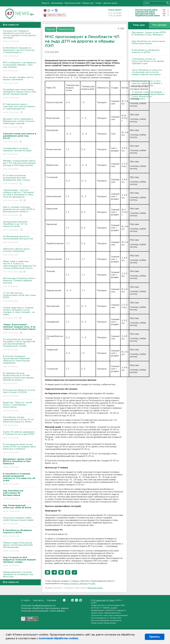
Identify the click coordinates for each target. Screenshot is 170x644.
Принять (155, 637)
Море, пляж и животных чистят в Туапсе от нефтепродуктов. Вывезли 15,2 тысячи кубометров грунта (20, 267)
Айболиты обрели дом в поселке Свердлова (20, 252)
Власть (46, 3)
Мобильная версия (45, 10)
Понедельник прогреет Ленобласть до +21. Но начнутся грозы (20, 226)
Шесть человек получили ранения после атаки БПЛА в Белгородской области (20, 211)
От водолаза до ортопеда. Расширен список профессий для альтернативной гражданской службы (20, 345)
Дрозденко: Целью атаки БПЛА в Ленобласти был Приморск (149, 34)
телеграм (52, 10)
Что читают (160, 25)
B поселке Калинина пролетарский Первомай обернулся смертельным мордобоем (20, 362)
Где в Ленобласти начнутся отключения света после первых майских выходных (147, 72)
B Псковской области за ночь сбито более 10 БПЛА (20, 393)
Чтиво (98, 3)
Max (81, 600)
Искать (168, 3)
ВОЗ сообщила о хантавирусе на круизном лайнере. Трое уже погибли (20, 67)
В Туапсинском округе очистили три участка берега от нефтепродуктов (20, 108)
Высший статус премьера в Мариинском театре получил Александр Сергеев (20, 123)
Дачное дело (110, 3)
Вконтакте (64, 600)
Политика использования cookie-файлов (43, 611)
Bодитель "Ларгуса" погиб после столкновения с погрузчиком (20, 407)
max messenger (56, 10)
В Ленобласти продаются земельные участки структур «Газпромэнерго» (20, 52)
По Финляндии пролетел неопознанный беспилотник (20, 240)
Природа (51, 30)
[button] (48, 572)
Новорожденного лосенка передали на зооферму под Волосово (20, 576)
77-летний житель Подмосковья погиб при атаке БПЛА (20, 297)
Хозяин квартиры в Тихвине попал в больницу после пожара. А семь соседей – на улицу (20, 313)
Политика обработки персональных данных (45, 608)
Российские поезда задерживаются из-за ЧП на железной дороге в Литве (20, 421)
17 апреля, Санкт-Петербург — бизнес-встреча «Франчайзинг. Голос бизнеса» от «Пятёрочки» (148, 95)
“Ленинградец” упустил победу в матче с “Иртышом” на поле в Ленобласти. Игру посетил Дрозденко (20, 196)
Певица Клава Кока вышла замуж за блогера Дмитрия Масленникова (20, 547)
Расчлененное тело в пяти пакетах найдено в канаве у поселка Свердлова (147, 83)
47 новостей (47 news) (104, 600)
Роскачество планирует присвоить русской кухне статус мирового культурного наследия (20, 36)
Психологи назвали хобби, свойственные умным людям (20, 521)
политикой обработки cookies (58, 639)
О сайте (25, 600)
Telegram (77, 600)
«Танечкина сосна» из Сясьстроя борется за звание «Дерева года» (148, 61)
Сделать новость (56, 15)
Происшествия (72, 3)
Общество (88, 3)
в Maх (93, 584)
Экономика (57, 3)
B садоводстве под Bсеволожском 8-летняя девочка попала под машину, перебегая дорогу (20, 379)
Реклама (52, 600)
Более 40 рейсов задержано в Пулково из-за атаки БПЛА (20, 435)
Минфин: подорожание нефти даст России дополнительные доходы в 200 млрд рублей (20, 165)
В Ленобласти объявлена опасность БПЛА (146, 51)
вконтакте (49, 10)
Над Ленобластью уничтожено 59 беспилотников (148, 42)
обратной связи (95, 588)
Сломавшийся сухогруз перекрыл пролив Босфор (20, 151)
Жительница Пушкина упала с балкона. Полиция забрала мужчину (20, 283)
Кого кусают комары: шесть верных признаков (20, 80)
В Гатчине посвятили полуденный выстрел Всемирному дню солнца (20, 180)
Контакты (38, 600)
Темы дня (139, 25)
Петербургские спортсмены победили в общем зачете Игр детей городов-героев (20, 94)
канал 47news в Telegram (76, 584)
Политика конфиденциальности (38, 606)
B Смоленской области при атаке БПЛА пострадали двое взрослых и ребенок (20, 449)
